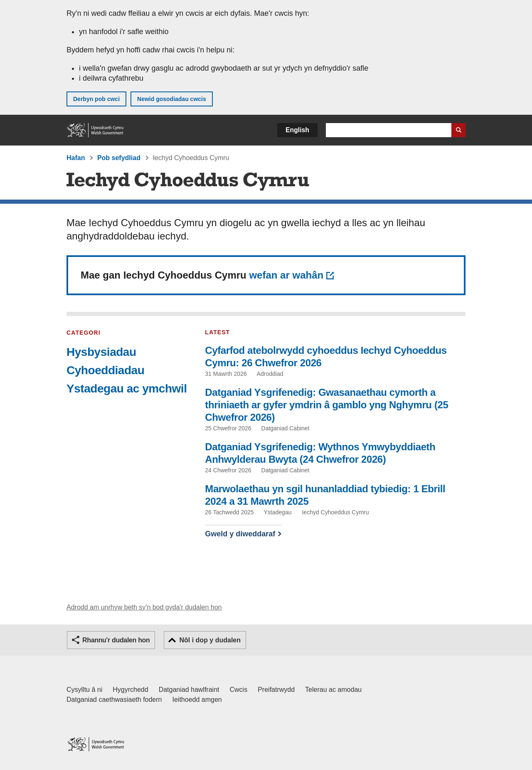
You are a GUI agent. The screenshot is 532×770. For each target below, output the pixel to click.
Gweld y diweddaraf (240, 534)
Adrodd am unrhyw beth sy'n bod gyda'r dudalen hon (144, 607)
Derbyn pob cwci (96, 99)
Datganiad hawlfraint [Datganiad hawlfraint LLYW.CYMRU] (189, 690)
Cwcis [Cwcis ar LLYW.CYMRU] (239, 690)
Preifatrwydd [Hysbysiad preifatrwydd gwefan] (276, 690)
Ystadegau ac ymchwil (127, 389)
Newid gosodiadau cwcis (172, 99)
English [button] (297, 130)
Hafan (76, 158)
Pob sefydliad (119, 158)
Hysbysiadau (101, 352)
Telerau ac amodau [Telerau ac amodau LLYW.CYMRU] (333, 690)
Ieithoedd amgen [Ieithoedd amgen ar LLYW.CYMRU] (197, 700)
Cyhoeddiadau (105, 370)
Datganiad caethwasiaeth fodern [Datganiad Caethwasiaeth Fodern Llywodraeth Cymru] (114, 700)
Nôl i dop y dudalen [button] (210, 640)
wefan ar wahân (286, 275)
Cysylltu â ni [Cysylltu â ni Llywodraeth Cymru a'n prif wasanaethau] (84, 690)
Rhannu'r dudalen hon (116, 640)
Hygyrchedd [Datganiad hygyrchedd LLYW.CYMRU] (130, 690)
